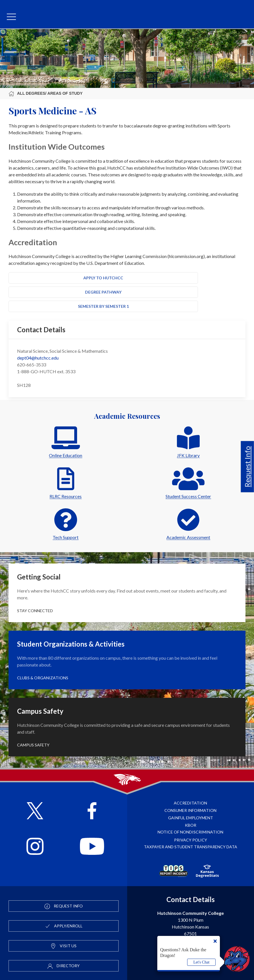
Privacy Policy (191, 840)
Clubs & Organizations (43, 678)
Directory (63, 966)
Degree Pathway (103, 292)
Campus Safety (33, 745)
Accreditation (190, 803)
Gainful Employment (191, 818)
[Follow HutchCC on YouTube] (92, 847)
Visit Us (63, 946)
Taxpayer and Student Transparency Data (191, 847)
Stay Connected (35, 611)
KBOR (191, 825)
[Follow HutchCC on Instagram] (35, 847)
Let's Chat (202, 962)
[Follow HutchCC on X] (35, 811)
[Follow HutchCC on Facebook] (92, 811)
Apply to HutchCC (103, 278)
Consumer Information (190, 810)
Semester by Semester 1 (103, 306)
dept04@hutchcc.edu (38, 358)
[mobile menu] (11, 17)
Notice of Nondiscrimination (190, 832)
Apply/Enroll (64, 926)
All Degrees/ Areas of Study (46, 94)
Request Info (247, 467)
